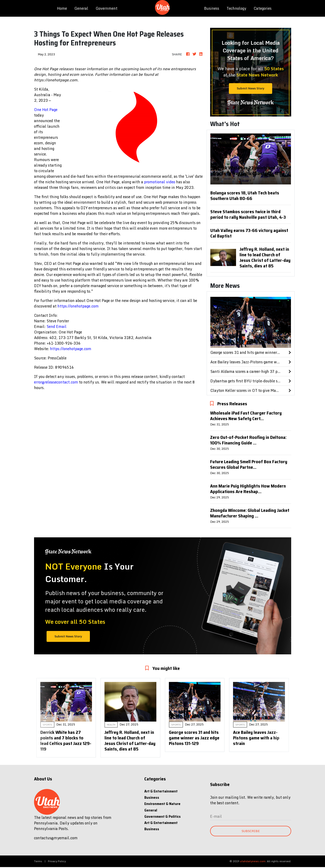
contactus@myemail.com (56, 838)
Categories (263, 8)
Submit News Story (251, 88)
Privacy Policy (57, 861)
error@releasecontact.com (56, 382)
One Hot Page (46, 110)
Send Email (57, 326)
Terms (38, 861)
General (81, 8)
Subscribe (251, 831)
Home (64, 8)
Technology (236, 8)
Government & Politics (162, 816)
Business (212, 8)
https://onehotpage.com (78, 306)
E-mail (216, 816)
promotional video (160, 182)
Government (107, 8)
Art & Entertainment (161, 791)
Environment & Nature (162, 804)
